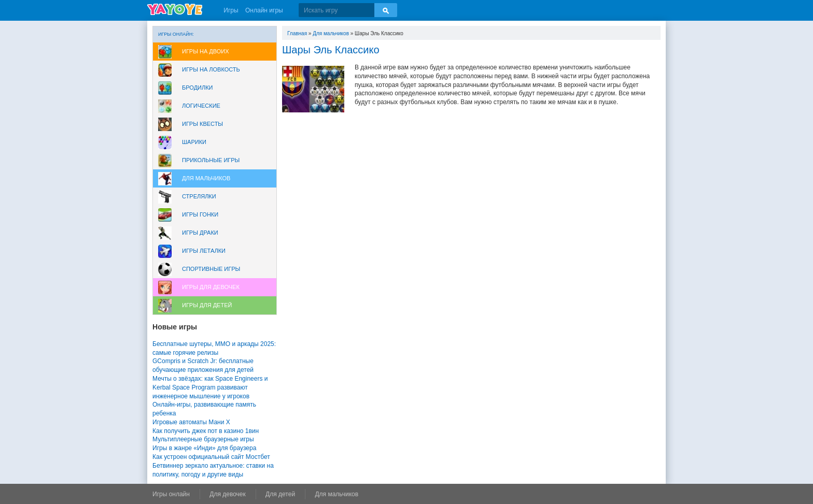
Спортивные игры (211, 269)
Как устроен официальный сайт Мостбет (211, 457)
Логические (201, 106)
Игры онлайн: (176, 34)
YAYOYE (175, 9)
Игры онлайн (171, 494)
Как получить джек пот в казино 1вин (206, 431)
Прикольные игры (211, 160)
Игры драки (200, 233)
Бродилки (198, 88)
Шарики (194, 142)
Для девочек (227, 494)
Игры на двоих (206, 51)
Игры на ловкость (211, 69)
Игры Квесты (202, 124)
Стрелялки (199, 196)
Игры (231, 10)
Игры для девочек (211, 287)
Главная (297, 33)
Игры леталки (204, 251)
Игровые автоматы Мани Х (191, 422)
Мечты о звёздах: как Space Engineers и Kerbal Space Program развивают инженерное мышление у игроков (210, 387)
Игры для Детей (207, 305)
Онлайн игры (264, 10)
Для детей (280, 494)
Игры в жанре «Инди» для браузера (204, 448)
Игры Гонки (200, 214)
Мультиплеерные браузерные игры (203, 439)
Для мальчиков (206, 178)
